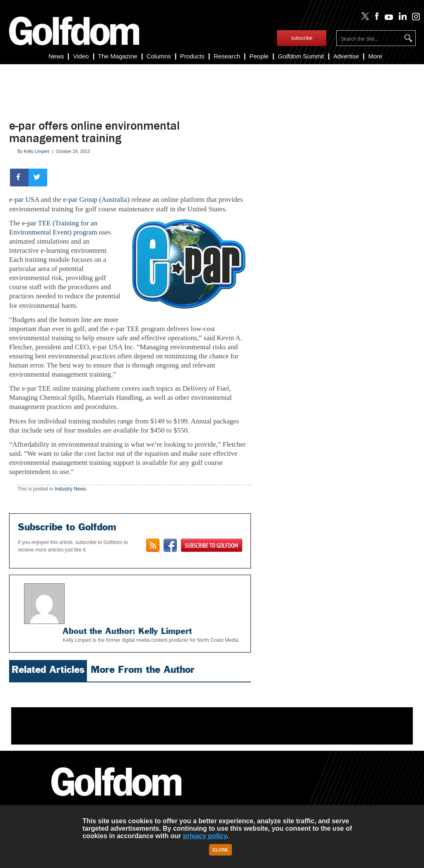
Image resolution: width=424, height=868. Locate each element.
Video (81, 56)
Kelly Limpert (36, 151)
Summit (301, 56)
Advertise (346, 56)
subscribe (302, 38)
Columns (159, 56)
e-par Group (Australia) (96, 199)
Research (227, 56)
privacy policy (205, 836)
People (259, 56)
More (375, 56)
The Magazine (118, 56)
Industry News (70, 489)
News (56, 56)
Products (192, 56)
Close (220, 850)
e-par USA (24, 199)
